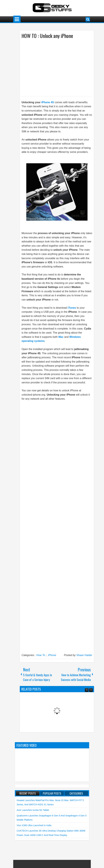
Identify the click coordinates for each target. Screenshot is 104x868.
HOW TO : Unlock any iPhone (47, 36)
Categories (76, 793)
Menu (17, 19)
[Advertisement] (54, 67)
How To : (42, 655)
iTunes (72, 308)
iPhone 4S (48, 102)
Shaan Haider (84, 655)
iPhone (52, 655)
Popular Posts (52, 793)
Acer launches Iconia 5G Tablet (33, 810)
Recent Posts (28, 793)
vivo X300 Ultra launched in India (34, 825)
